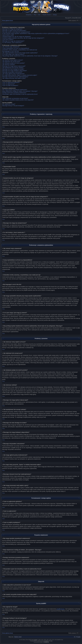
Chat (39, 15)
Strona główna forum (8, 21)
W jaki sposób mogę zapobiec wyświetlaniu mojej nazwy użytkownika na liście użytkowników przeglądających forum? (36, 33)
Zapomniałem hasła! (8, 35)
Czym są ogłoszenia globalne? (11, 82)
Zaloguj (55, 15)
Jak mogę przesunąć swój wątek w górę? (14, 78)
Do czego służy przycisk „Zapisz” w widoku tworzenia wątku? (20, 75)
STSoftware (46, 641)
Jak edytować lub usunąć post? (11, 62)
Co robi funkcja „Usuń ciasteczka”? (12, 43)
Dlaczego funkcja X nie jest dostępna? (13, 106)
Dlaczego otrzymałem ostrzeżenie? (12, 72)
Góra (3, 127)
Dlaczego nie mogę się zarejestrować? (13, 41)
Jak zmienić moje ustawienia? (11, 47)
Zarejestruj (29, 15)
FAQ (35, 15)
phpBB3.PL (47, 642)
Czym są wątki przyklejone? (10, 85)
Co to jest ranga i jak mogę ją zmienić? (13, 54)
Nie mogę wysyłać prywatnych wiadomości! (15, 90)
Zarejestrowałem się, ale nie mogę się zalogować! (17, 37)
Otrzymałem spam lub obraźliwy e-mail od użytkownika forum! (20, 94)
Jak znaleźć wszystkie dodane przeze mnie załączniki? (18, 100)
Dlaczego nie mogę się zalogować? (12, 29)
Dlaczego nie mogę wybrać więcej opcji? (14, 66)
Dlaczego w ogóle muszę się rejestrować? (14, 30)
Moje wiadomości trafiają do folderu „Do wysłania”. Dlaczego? (20, 91)
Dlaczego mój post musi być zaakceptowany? (15, 77)
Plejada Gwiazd (46, 15)
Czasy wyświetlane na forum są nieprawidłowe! (16, 48)
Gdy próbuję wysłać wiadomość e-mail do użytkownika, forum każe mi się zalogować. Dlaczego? (30, 56)
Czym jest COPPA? (8, 40)
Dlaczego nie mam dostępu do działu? (13, 69)
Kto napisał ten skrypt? (9, 104)
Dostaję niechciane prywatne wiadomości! (14, 93)
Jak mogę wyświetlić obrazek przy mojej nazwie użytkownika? (20, 53)
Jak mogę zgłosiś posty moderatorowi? (13, 74)
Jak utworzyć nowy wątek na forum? (13, 60)
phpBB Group (61, 609)
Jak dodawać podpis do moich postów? (14, 63)
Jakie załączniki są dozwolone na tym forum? (15, 98)
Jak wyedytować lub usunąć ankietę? (13, 68)
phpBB (35, 640)
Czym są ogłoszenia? (8, 84)
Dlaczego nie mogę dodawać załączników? (15, 71)
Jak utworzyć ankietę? (9, 65)
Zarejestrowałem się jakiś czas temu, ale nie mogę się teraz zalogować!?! (23, 38)
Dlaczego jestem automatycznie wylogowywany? (16, 32)
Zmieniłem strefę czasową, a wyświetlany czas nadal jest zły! (20, 50)
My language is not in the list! (11, 51)
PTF (51, 641)
